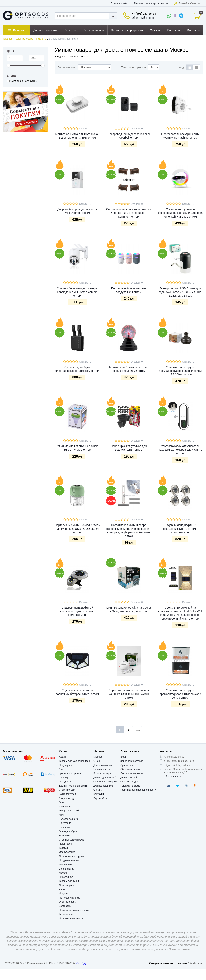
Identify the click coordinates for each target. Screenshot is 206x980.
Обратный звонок (143, 18)
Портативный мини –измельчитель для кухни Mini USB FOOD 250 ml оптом (77, 529)
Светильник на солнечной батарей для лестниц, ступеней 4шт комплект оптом (129, 213)
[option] (26, 112)
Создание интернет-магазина (168, 963)
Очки (62, 802)
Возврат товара (102, 773)
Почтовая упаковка (70, 898)
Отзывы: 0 (85, 129)
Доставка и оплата (104, 765)
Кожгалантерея (67, 794)
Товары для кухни (69, 881)
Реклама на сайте (130, 786)
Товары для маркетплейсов (74, 761)
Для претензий (129, 778)
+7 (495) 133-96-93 (144, 14)
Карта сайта (100, 798)
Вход (123, 757)
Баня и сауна (66, 869)
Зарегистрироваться (132, 761)
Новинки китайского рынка (74, 910)
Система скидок (129, 782)
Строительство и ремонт (73, 840)
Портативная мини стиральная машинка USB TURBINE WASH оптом (129, 694)
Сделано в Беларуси (23, 81)
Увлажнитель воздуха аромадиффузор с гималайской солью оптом (180, 694)
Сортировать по (67, 67)
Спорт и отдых (67, 790)
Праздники (65, 782)
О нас (97, 761)
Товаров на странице (133, 67)
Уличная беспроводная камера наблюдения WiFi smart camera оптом (77, 292)
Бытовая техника (68, 819)
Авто (62, 769)
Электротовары (25, 39)
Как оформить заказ (132, 773)
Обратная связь (172, 777)
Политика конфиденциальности (138, 790)
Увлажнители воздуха (71, 918)
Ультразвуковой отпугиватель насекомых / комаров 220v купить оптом (180, 450)
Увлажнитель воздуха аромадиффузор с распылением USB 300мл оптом (180, 371)
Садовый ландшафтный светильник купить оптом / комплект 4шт (180, 529)
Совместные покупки (105, 782)
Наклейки (64, 836)
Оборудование (67, 852)
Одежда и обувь (68, 831)
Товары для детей (69, 811)
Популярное (66, 765)
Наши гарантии (102, 769)
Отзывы (98, 790)
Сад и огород (66, 798)
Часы (62, 889)
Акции (62, 757)
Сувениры (65, 778)
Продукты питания (69, 860)
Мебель (63, 873)
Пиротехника (66, 877)
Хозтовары (65, 807)
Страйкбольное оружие (72, 856)
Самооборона (67, 885)
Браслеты (64, 827)
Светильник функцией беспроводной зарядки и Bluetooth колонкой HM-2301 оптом (180, 213)
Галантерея (65, 844)
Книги (62, 815)
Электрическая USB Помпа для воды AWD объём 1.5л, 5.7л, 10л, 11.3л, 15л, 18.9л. (180, 292)
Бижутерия (65, 823)
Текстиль (64, 848)
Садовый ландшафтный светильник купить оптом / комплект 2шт (77, 611)
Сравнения (127, 765)
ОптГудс (82, 963)
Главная (8, 39)
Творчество (65, 865)
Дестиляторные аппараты (73, 786)
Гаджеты (41, 39)
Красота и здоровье (70, 773)
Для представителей (105, 778)
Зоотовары (65, 906)
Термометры (66, 914)
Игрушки (64, 893)
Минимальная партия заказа (151, 3)
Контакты (99, 794)
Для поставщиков (103, 786)
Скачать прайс (119, 3)
